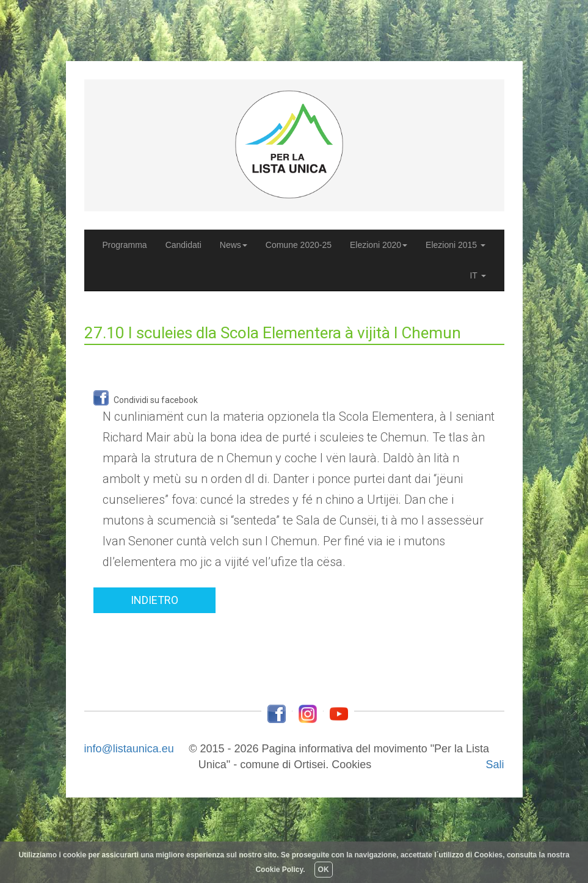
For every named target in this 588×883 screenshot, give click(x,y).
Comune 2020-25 (299, 245)
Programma (125, 245)
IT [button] (477, 275)
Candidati (186, 249)
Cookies (351, 765)
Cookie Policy (279, 870)
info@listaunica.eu (129, 749)
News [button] (234, 245)
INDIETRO (154, 600)
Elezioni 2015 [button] (456, 245)
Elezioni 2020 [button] (379, 245)
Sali (495, 765)
